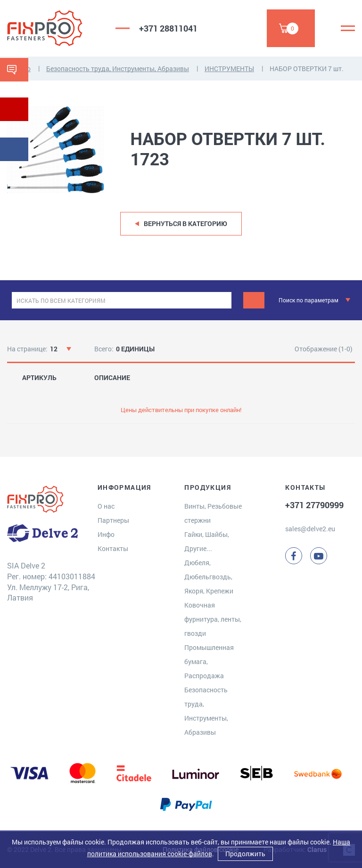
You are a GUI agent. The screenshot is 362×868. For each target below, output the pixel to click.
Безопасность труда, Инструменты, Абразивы (118, 69)
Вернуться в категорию (185, 223)
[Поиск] (254, 300)
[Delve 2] (54, 28)
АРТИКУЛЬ (39, 378)
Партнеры (113, 520)
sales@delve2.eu (310, 529)
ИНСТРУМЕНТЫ (229, 69)
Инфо (106, 534)
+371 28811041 (168, 28)
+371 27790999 (314, 505)
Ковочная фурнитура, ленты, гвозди (213, 619)
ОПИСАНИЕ (112, 378)
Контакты (113, 548)
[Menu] (348, 28)
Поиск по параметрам (309, 300)
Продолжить (245, 854)
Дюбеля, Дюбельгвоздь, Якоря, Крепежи (209, 577)
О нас (106, 506)
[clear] (223, 300)
